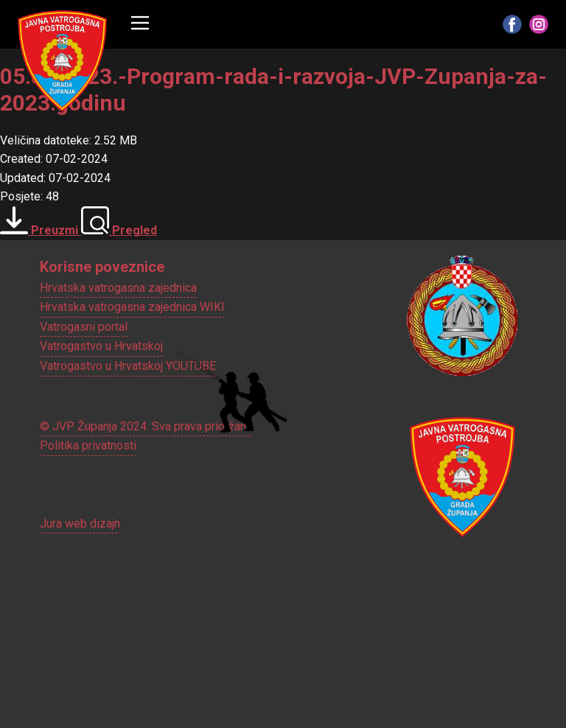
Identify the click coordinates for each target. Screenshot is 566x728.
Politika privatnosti (88, 445)
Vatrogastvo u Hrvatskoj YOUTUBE (128, 366)
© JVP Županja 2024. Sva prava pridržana (146, 426)
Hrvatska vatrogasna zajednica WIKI (132, 307)
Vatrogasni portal (84, 327)
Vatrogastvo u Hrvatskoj (101, 346)
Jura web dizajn (80, 524)
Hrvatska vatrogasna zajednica (118, 288)
